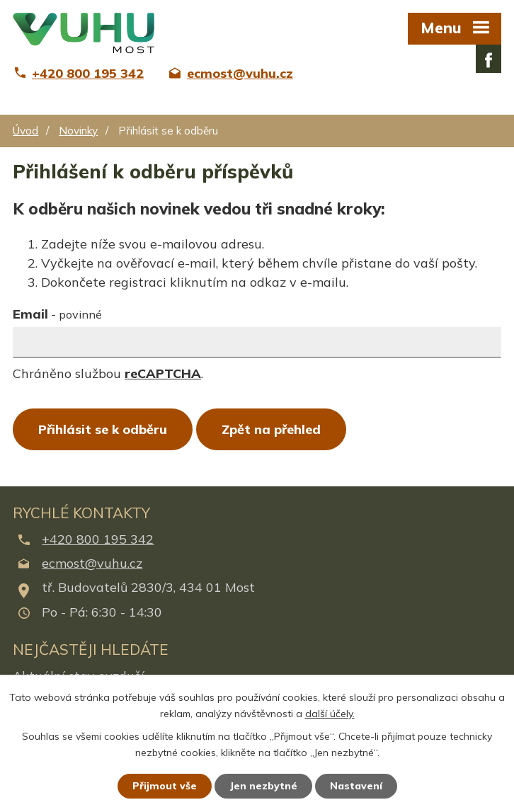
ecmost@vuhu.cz (92, 563)
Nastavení (356, 786)
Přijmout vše (165, 786)
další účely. (330, 714)
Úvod (25, 131)
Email (57, 314)
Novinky (78, 131)
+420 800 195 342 (98, 539)
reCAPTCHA (163, 373)
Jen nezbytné (263, 786)
